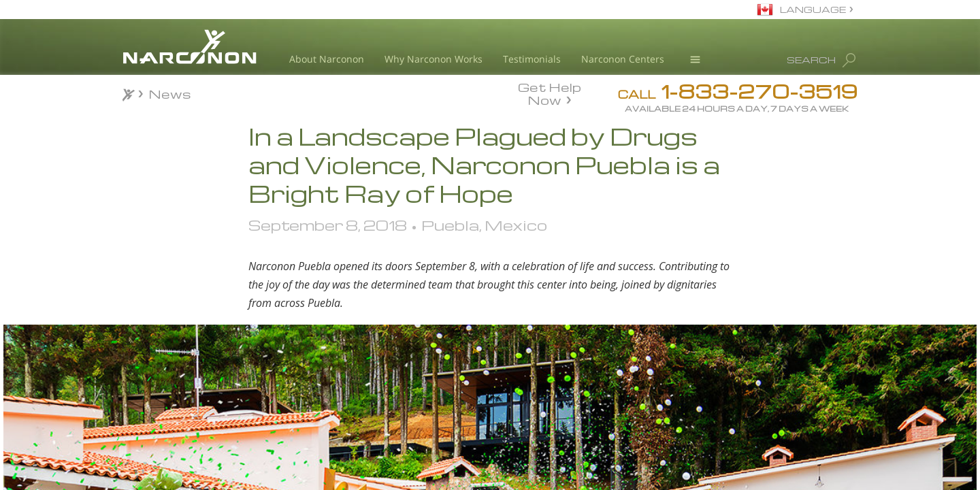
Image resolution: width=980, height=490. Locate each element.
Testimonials (532, 59)
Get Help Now (550, 93)
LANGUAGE (813, 9)
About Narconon (327, 59)
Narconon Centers (623, 59)
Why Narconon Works (434, 59)
